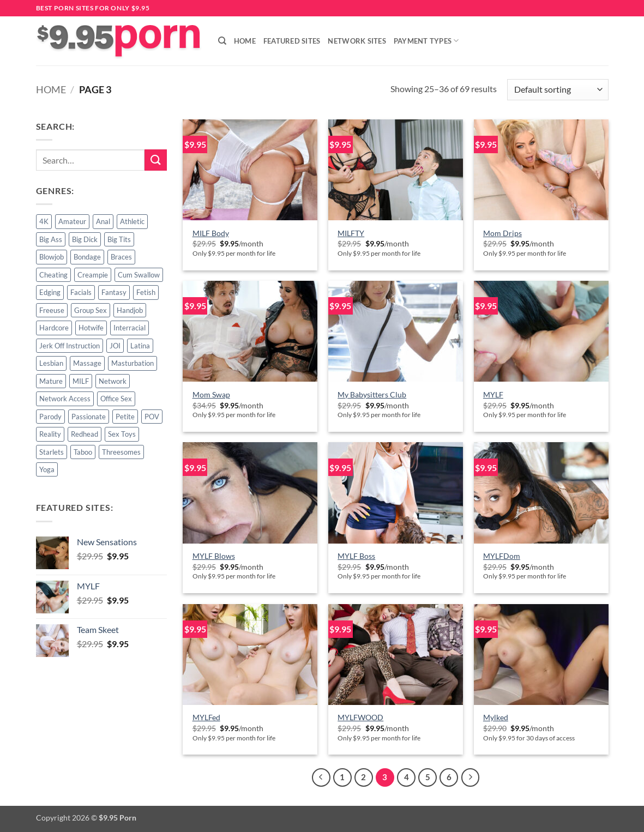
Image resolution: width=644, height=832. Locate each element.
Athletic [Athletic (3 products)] (132, 221)
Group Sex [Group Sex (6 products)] (91, 310)
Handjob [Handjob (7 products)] (130, 310)
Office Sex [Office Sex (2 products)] (116, 399)
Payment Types (426, 41)
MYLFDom (502, 556)
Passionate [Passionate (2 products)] (89, 417)
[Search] (222, 41)
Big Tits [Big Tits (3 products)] (119, 239)
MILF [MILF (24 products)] (81, 381)
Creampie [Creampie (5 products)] (93, 275)
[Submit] (155, 160)
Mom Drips (502, 233)
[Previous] (321, 777)
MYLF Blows (214, 556)
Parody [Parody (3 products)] (50, 417)
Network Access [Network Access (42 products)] (65, 399)
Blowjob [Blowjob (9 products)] (52, 257)
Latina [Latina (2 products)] (140, 346)
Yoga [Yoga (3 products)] (47, 469)
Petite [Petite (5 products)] (125, 417)
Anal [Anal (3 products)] (103, 221)
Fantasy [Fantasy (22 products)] (114, 292)
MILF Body (211, 233)
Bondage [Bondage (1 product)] (87, 257)
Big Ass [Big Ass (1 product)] (51, 239)
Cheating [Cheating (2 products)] (53, 275)
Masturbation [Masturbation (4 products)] (133, 363)
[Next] (471, 777)
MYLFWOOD (360, 717)
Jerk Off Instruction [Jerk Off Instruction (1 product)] (70, 346)
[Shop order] (558, 90)
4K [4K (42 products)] (44, 221)
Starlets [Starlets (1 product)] (52, 452)
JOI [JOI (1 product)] (115, 346)
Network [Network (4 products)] (113, 381)
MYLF (493, 394)
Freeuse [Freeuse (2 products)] (52, 310)
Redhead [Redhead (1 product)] (85, 434)
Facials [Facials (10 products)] (81, 292)
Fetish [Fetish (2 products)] (146, 292)
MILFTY (351, 233)
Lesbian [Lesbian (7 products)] (51, 363)
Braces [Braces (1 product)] (121, 257)
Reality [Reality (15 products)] (50, 434)
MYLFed (206, 717)
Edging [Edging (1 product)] (50, 292)
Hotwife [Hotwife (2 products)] (91, 328)
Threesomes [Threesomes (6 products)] (121, 452)
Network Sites (357, 41)
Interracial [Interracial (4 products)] (130, 328)
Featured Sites (292, 41)
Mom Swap (211, 394)
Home (245, 41)
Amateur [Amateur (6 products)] (72, 221)
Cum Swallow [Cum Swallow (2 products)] (139, 275)
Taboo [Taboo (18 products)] (83, 452)
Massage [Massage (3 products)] (87, 363)
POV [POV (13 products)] (152, 417)
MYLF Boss (356, 556)
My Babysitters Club (372, 394)
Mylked (496, 717)
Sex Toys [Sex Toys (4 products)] (122, 434)
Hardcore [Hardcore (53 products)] (54, 328)
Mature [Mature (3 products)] (51, 381)
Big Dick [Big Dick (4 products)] (85, 239)
